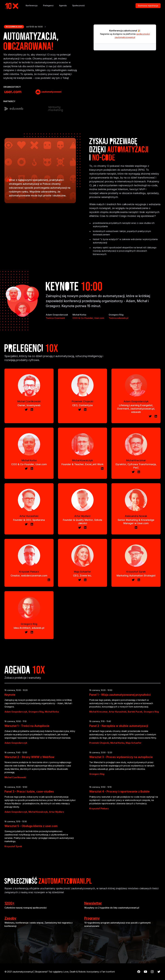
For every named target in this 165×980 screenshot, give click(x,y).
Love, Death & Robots (74, 972)
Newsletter (93, 903)
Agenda (63, 5)
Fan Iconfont (108, 972)
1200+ (9, 903)
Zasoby (10, 918)
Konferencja (32, 5)
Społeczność (79, 5)
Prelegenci (48, 5)
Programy (92, 918)
